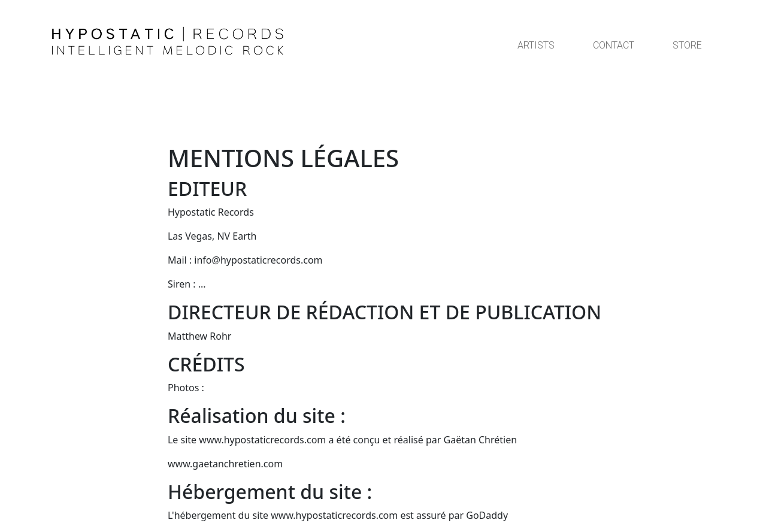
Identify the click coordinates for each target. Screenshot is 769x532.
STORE (687, 45)
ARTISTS (536, 45)
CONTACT (614, 45)
